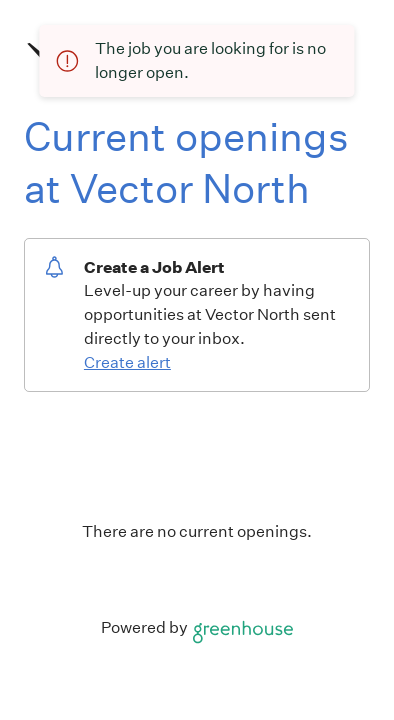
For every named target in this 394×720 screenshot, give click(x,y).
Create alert (127, 362)
